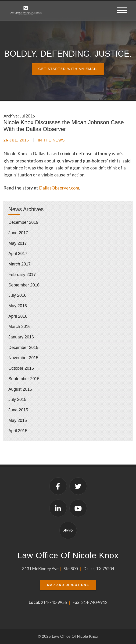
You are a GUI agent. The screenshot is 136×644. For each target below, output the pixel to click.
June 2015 (18, 410)
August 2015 (20, 389)
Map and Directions (68, 585)
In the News (51, 140)
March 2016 (20, 327)
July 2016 (17, 295)
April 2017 (18, 254)
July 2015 (17, 399)
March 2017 (20, 264)
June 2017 (18, 233)
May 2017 (18, 243)
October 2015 (21, 368)
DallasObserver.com (59, 188)
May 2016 (18, 306)
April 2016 (18, 316)
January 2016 (21, 337)
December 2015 (23, 348)
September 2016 (24, 285)
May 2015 (18, 420)
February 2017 (22, 275)
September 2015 (24, 379)
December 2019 (23, 222)
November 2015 (23, 358)
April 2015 (18, 431)
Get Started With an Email (68, 69)
